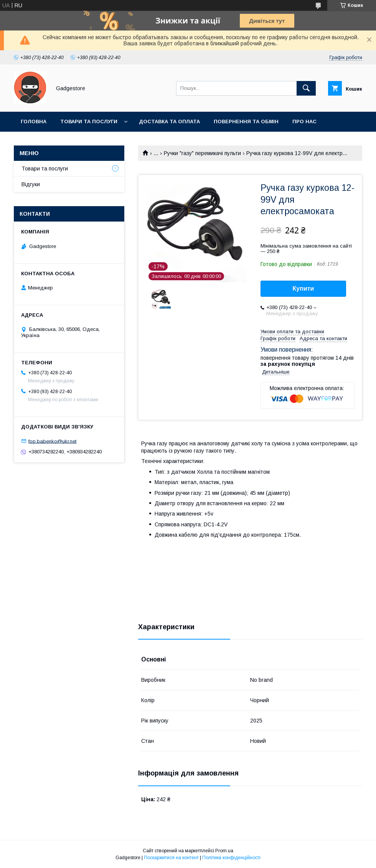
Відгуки (31, 184)
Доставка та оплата (169, 122)
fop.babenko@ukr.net (52, 441)
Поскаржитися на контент (171, 858)
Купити (303, 289)
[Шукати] (306, 88)
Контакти (35, 141)
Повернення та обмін (246, 122)
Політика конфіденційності (231, 858)
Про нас (304, 122)
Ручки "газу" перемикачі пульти (202, 153)
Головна (34, 122)
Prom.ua (224, 851)
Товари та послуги (89, 122)
